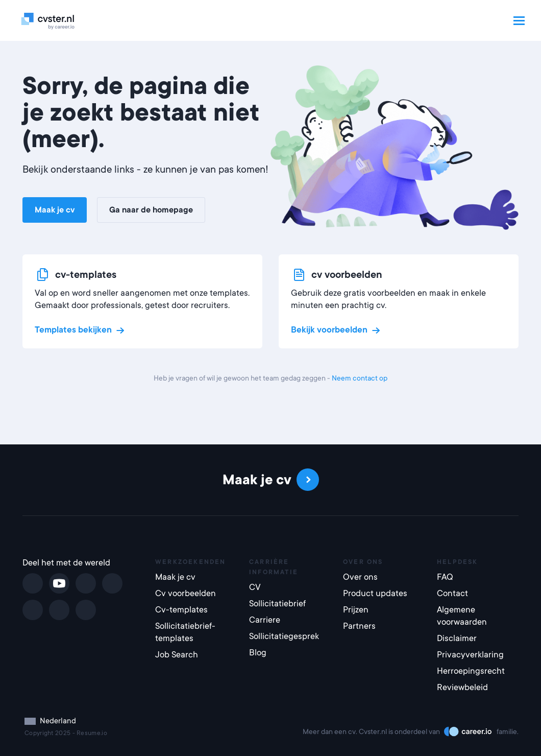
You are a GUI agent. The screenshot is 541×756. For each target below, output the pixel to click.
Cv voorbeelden (186, 593)
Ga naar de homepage (151, 210)
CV (255, 587)
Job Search (177, 655)
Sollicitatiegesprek (284, 636)
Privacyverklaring (470, 655)
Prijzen (356, 610)
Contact (452, 593)
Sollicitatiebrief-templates (185, 632)
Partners (359, 626)
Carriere (265, 620)
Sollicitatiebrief (277, 604)
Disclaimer (457, 638)
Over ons (360, 577)
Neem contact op (360, 378)
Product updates (375, 593)
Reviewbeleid (462, 687)
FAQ (445, 577)
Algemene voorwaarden (462, 616)
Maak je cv (55, 210)
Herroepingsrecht (471, 671)
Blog (258, 653)
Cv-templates (181, 610)
